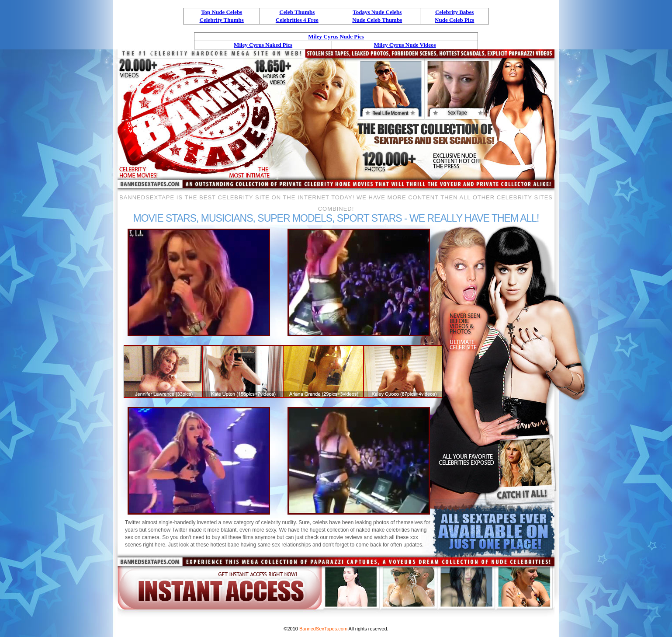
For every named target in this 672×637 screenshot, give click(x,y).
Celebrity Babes (454, 12)
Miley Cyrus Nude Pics (336, 37)
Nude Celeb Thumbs (377, 20)
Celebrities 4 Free (297, 20)
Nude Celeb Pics (454, 20)
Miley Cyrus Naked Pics (263, 45)
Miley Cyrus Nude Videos (405, 45)
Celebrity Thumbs (222, 20)
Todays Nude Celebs (377, 12)
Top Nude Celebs (222, 12)
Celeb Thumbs (297, 12)
